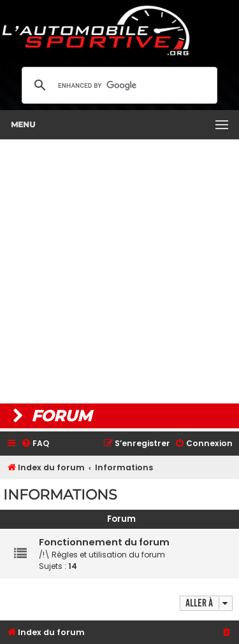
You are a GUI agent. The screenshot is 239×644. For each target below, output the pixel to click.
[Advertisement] (119, 271)
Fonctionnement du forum (104, 542)
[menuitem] (35, 444)
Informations (60, 495)
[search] (118, 85)
